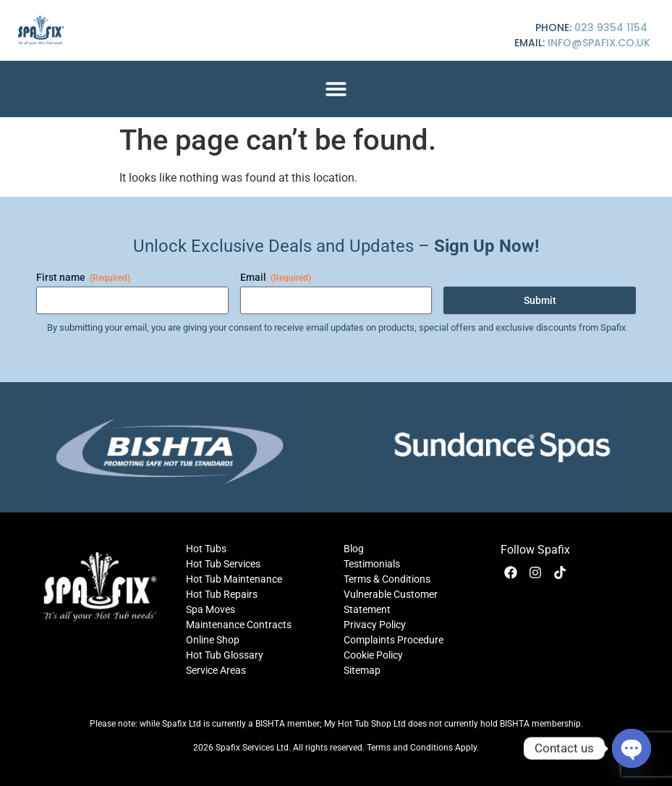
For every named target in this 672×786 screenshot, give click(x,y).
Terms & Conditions (387, 579)
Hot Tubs (206, 549)
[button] (336, 89)
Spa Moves (210, 609)
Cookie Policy (373, 655)
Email (276, 278)
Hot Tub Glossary (225, 655)
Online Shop (213, 640)
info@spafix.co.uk (599, 43)
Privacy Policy (375, 625)
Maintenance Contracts (239, 625)
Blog (354, 549)
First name (83, 278)
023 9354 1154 (611, 28)
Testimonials (372, 564)
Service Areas (216, 670)
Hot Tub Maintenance (234, 579)
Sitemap (362, 670)
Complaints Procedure (394, 640)
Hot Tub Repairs (222, 594)
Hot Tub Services (223, 564)
